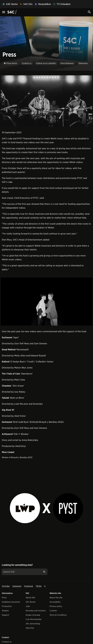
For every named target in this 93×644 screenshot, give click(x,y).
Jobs (28, 606)
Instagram (17, 586)
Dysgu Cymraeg (33, 615)
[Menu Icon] (4, 12)
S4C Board (31, 602)
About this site (56, 598)
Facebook (29, 586)
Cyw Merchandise (34, 619)
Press (4, 598)
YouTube (6, 586)
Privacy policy (56, 606)
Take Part (30, 628)
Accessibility (55, 602)
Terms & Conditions (58, 615)
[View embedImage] (46, 101)
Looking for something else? (17, 565)
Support (5, 615)
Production (7, 606)
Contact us (7, 642)
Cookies (53, 611)
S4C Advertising (33, 624)
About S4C (31, 598)
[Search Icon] (89, 12)
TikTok (39, 586)
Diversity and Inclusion (36, 611)
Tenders (5, 611)
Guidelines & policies (11, 602)
